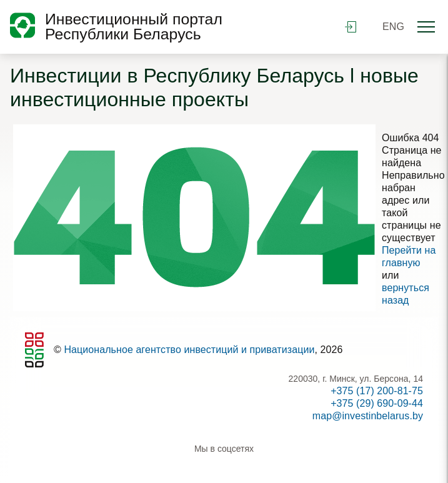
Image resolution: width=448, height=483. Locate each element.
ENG (393, 27)
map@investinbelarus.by (368, 416)
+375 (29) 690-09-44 (377, 403)
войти (351, 27)
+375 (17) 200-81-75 (377, 391)
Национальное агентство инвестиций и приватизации (189, 350)
